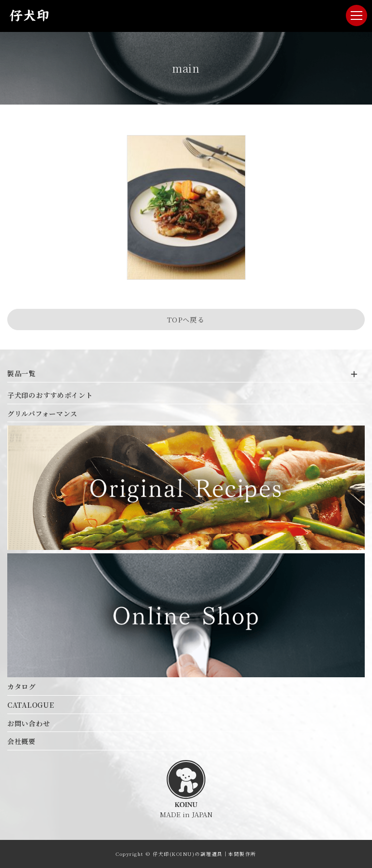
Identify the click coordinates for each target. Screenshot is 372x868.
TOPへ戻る (186, 320)
